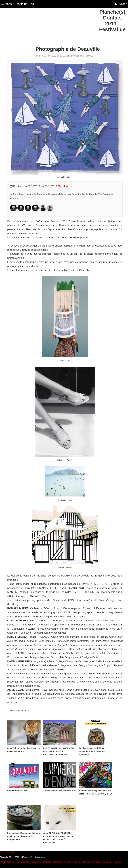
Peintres (67, 862)
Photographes (7, 862)
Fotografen (57, 862)
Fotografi (46, 862)
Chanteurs (106, 862)
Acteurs (96, 862)
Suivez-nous (40, 857)
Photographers (22, 862)
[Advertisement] (48, 28)
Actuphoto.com (9, 852)
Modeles (117, 862)
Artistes (76, 862)
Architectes (86, 862)
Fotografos (35, 862)
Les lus (21, 4)
